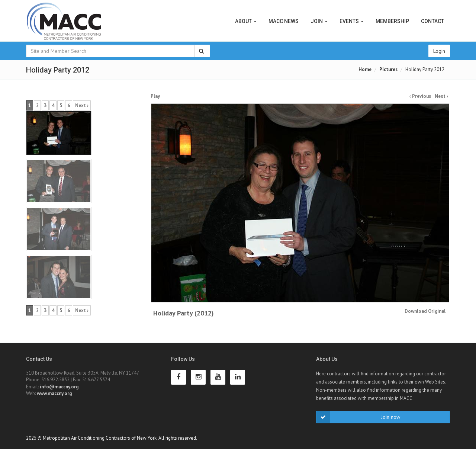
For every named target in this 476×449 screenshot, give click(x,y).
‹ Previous (420, 96)
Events (352, 21)
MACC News (284, 21)
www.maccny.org (54, 393)
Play (155, 96)
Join (319, 21)
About (246, 21)
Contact (432, 21)
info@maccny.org (59, 387)
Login (439, 51)
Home (365, 69)
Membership (392, 21)
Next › (441, 96)
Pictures (388, 69)
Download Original (425, 311)
